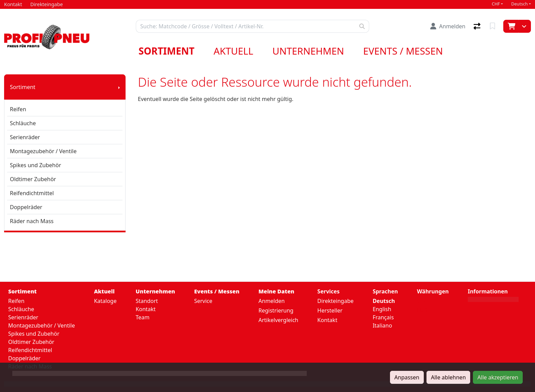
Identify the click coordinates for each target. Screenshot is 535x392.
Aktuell (233, 51)
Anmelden (272, 301)
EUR (422, 310)
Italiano (382, 325)
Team (143, 317)
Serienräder (25, 137)
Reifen (18, 109)
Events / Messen (403, 51)
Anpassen (407, 377)
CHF (496, 4)
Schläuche (23, 123)
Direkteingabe (335, 301)
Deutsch (519, 4)
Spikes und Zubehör (35, 165)
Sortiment (167, 51)
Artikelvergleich (279, 320)
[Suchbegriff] (246, 26)
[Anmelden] (448, 26)
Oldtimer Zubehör (33, 179)
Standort (147, 301)
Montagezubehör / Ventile (43, 151)
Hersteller (330, 310)
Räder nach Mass (32, 221)
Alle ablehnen (448, 377)
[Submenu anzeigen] (119, 87)
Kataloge (105, 301)
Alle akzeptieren (498, 377)
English (382, 309)
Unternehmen (308, 51)
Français (383, 317)
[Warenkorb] (511, 26)
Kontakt (146, 309)
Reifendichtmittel (32, 193)
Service (203, 301)
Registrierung (276, 310)
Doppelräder (26, 207)
